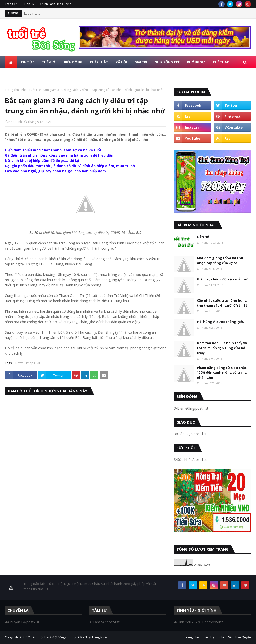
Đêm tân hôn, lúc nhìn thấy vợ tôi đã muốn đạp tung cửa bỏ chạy (222, 348)
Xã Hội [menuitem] (121, 62)
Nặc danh (15, 122)
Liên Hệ (30, 4)
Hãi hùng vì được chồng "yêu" (221, 322)
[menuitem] (11, 62)
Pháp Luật (28, 90)
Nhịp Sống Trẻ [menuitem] (167, 62)
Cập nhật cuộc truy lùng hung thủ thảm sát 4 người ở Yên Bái (223, 303)
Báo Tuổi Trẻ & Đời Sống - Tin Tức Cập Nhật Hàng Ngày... (70, 637)
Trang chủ (12, 90)
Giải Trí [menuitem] (141, 62)
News (19, 363)
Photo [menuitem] (39, 74)
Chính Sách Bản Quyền (56, 4)
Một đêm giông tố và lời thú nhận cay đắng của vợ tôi (220, 260)
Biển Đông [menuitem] (73, 62)
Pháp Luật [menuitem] (99, 62)
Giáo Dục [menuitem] (17, 74)
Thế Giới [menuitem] (49, 62)
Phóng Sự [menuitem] (196, 62)
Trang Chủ (12, 4)
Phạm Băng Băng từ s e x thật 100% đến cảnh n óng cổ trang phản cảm (222, 372)
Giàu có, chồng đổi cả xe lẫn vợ (222, 279)
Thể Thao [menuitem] (221, 62)
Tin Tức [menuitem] (28, 62)
